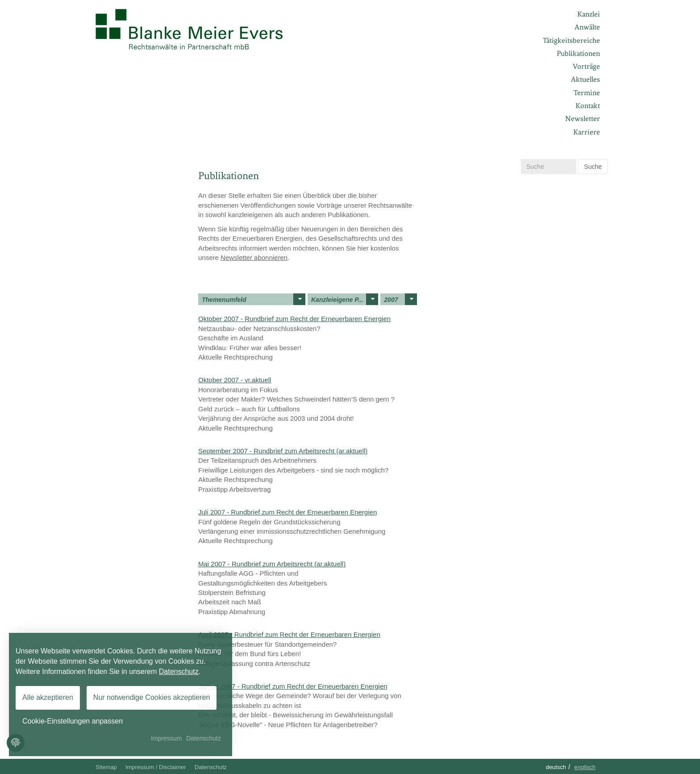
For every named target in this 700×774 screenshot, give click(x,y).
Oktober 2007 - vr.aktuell (235, 380)
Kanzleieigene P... (345, 299)
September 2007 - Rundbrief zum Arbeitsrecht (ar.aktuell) (283, 451)
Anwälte (587, 27)
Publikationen (578, 53)
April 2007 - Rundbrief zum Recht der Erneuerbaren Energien (289, 634)
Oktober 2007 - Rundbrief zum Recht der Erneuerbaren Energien (294, 319)
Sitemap (106, 767)
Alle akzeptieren (48, 697)
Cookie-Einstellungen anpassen (73, 721)
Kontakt (588, 106)
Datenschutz (211, 767)
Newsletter (583, 119)
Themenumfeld (254, 299)
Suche (593, 167)
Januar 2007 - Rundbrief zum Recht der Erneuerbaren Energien (293, 686)
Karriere (587, 132)
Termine (587, 93)
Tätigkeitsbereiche (571, 40)
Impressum (166, 738)
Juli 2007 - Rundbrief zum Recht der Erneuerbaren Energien (287, 512)
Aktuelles (585, 79)
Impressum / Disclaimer (156, 767)
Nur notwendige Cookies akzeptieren (152, 697)
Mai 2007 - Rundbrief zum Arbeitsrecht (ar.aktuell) (272, 564)
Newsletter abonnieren (254, 257)
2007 (400, 299)
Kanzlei (589, 14)
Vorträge (586, 66)
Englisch (585, 767)
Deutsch (556, 767)
